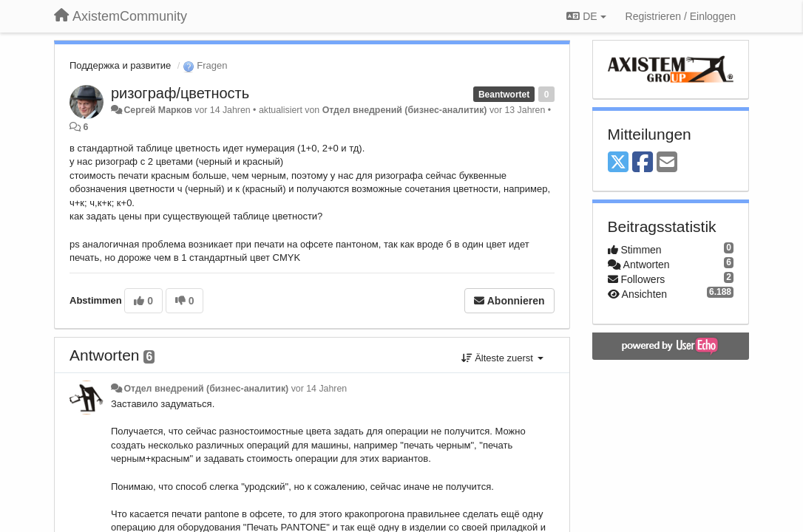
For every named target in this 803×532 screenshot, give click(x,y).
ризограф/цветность (180, 93)
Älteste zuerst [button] (502, 358)
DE (586, 16)
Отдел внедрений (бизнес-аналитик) (405, 110)
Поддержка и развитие (120, 65)
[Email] (667, 163)
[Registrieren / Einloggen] (681, 16)
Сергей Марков (157, 110)
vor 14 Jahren (319, 389)
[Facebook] (643, 163)
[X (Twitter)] (618, 163)
